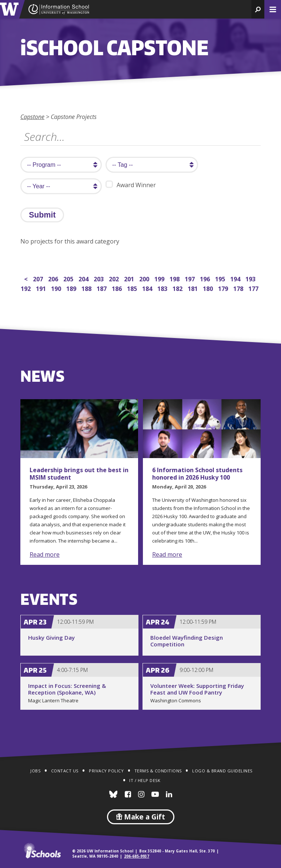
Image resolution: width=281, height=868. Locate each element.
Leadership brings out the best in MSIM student (79, 474)
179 (224, 288)
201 (130, 278)
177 (254, 288)
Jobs (35, 771)
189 (72, 288)
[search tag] (152, 165)
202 (115, 278)
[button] (258, 9)
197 (190, 278)
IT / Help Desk (145, 780)
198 (175, 278)
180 (209, 288)
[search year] (61, 186)
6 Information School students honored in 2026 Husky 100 (197, 474)
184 (148, 288)
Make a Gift (141, 817)
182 (178, 288)
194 (236, 278)
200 (145, 278)
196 (206, 278)
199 (160, 278)
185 (133, 288)
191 (42, 288)
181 (193, 288)
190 (57, 288)
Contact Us (65, 771)
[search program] (61, 165)
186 (118, 288)
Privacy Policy (106, 771)
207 (39, 278)
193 (251, 278)
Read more (45, 554)
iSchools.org (42, 851)
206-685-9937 (137, 856)
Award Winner (131, 185)
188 (87, 288)
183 (163, 288)
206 (54, 278)
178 (239, 288)
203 (99, 278)
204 (84, 278)
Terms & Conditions (158, 771)
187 (102, 288)
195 (221, 278)
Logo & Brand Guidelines (222, 771)
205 (69, 278)
